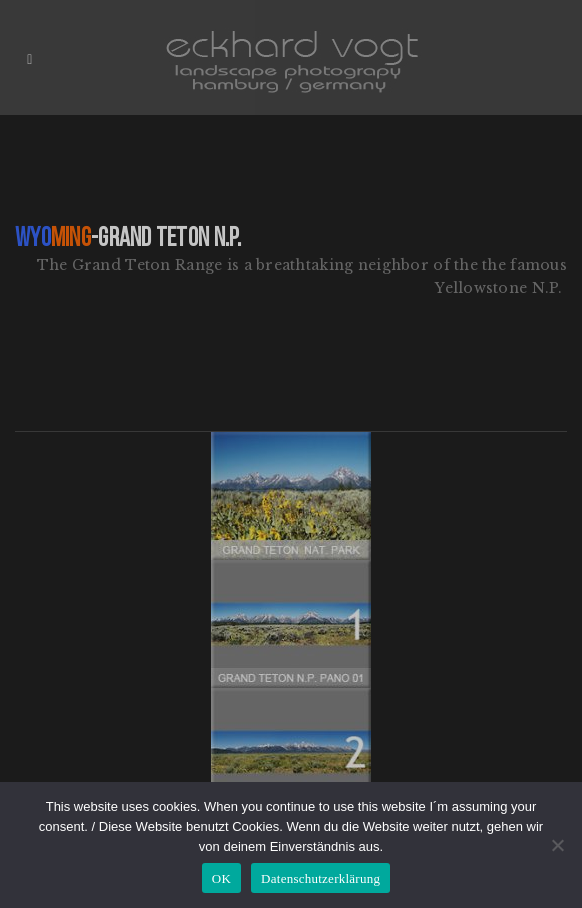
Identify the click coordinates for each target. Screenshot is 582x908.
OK (221, 878)
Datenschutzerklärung (320, 878)
